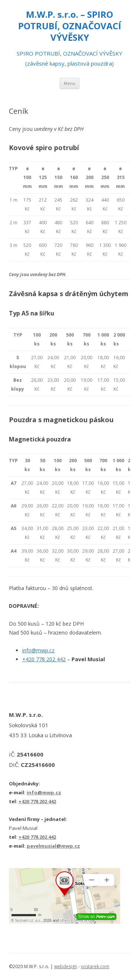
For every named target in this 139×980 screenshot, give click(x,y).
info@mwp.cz (38, 650)
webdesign (66, 966)
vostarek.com (95, 966)
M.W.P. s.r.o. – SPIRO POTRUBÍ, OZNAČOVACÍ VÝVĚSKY (70, 26)
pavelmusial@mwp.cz (53, 846)
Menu (69, 83)
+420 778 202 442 (44, 659)
